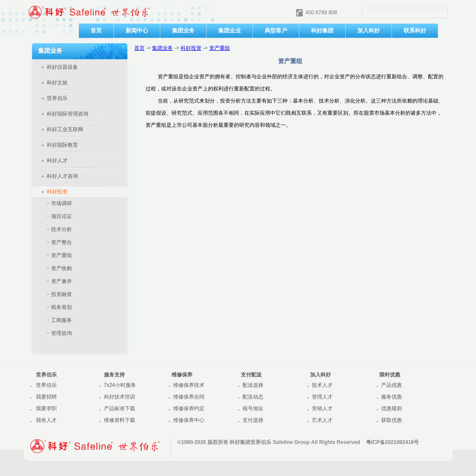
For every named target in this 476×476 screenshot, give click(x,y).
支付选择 (253, 420)
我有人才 (46, 420)
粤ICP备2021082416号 (393, 442)
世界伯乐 (46, 385)
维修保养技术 (189, 385)
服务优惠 (392, 397)
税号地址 (253, 408)
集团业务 (162, 48)
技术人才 (322, 385)
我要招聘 (46, 397)
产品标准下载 (120, 408)
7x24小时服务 (120, 385)
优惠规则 (392, 408)
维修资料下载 (120, 420)
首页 (139, 48)
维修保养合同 (189, 397)
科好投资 (191, 48)
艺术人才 (322, 420)
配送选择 (253, 385)
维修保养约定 (189, 408)
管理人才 (322, 397)
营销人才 (322, 408)
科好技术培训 (120, 397)
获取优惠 (392, 420)
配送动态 (253, 397)
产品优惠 (392, 385)
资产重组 (220, 48)
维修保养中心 (189, 420)
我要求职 (46, 408)
